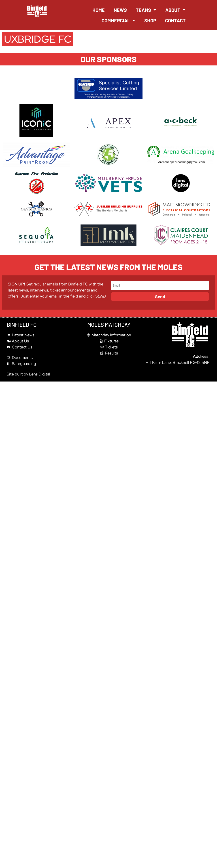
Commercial (118, 21)
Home (99, 10)
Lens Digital (40, 374)
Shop (150, 20)
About (176, 10)
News (120, 10)
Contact (175, 20)
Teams (146, 10)
